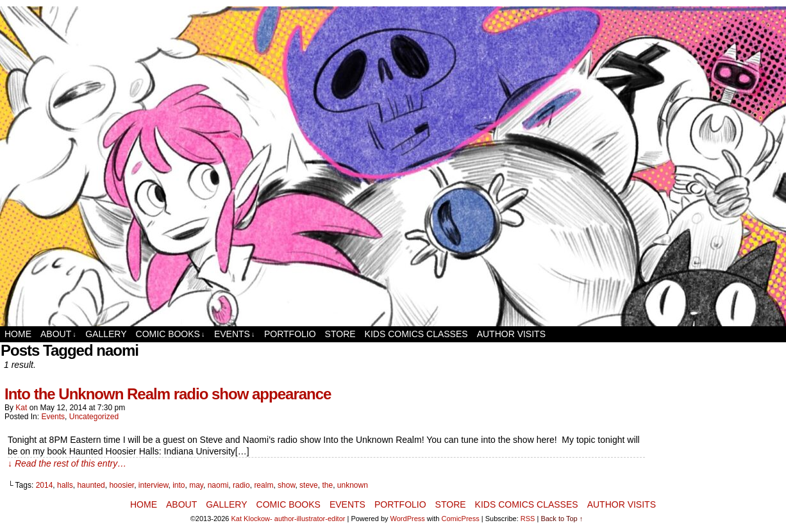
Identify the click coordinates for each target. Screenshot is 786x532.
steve (309, 485)
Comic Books (171, 334)
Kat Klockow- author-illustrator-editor (288, 519)
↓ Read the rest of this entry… (67, 463)
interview (154, 485)
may (196, 485)
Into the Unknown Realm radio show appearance (168, 394)
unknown (353, 485)
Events (235, 334)
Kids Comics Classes (416, 334)
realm (263, 485)
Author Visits (511, 334)
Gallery (106, 334)
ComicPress (460, 519)
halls (65, 485)
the (327, 485)
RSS (528, 519)
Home (18, 334)
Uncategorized (94, 417)
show (286, 485)
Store (340, 334)
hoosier (121, 485)
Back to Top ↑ (562, 519)
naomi (218, 485)
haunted (91, 485)
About (58, 334)
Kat (21, 408)
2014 (45, 485)
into (179, 485)
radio (241, 485)
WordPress (408, 519)
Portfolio (290, 334)
